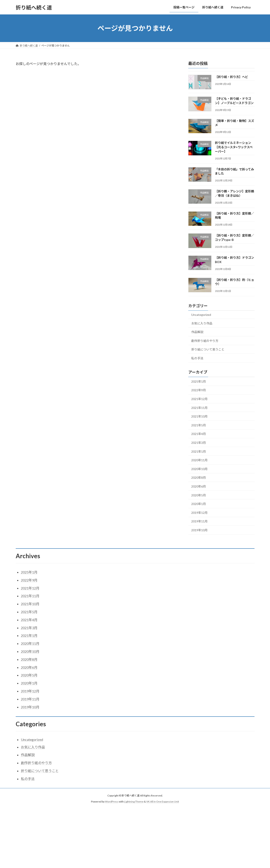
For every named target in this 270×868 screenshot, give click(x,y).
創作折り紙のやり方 (205, 341)
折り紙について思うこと (208, 350)
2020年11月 (199, 460)
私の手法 (197, 358)
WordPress (112, 802)
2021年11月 (199, 408)
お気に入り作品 (202, 323)
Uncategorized (201, 315)
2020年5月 (199, 495)
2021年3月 (199, 443)
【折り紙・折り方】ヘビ (231, 77)
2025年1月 (199, 381)
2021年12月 (199, 399)
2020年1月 (199, 504)
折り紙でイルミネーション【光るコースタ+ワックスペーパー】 (234, 147)
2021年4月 (199, 434)
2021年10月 (199, 416)
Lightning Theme (134, 802)
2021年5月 (199, 425)
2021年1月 (199, 451)
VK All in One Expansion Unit (163, 802)
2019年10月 (199, 530)
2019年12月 (199, 513)
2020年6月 (199, 486)
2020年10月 (199, 469)
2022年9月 (199, 390)
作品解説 (197, 332)
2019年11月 (199, 521)
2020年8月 (199, 478)
